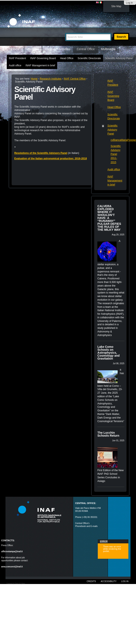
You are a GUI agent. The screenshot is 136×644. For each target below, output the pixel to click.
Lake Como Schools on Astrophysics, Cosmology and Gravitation (108, 353)
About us (33, 49)
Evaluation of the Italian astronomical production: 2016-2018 (51, 159)
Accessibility (109, 581)
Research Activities (58, 49)
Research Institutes (51, 79)
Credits (91, 581)
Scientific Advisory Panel (119, 58)
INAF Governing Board (43, 58)
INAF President (17, 58)
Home (16, 49)
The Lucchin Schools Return (108, 434)
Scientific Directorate (89, 58)
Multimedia (108, 49)
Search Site (65, 31)
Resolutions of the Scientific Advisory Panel (41, 153)
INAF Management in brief (40, 65)
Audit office (15, 65)
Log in (129, 3)
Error (104, 541)
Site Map (116, 6)
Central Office (86, 49)
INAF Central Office (75, 79)
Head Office (67, 58)
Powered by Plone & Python (16, 583)
